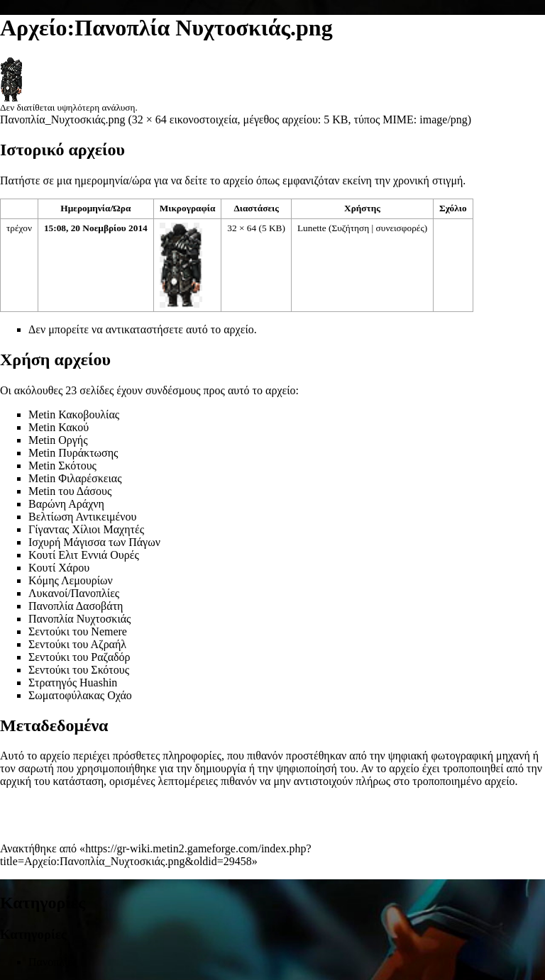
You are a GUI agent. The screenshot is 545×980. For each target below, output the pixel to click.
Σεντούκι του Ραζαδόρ (79, 657)
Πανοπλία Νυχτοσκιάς (79, 619)
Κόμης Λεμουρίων (71, 580)
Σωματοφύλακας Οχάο (80, 695)
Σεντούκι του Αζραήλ (77, 644)
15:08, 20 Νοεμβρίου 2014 (96, 228)
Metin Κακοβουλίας (74, 414)
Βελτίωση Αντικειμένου (82, 517)
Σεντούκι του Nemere (78, 631)
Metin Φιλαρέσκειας (75, 478)
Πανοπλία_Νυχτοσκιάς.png (62, 119)
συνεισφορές (400, 228)
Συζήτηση (350, 228)
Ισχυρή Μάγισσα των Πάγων (94, 542)
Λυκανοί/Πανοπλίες (74, 593)
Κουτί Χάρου (59, 568)
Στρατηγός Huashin (73, 683)
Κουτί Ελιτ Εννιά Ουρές (84, 555)
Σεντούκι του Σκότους (79, 670)
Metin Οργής (58, 440)
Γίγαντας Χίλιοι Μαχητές (86, 529)
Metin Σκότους (62, 466)
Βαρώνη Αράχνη (66, 504)
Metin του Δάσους (70, 491)
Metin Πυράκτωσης (73, 453)
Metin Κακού (59, 427)
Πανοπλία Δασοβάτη (76, 606)
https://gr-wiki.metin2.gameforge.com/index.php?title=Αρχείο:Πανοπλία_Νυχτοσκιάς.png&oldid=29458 (156, 855)
